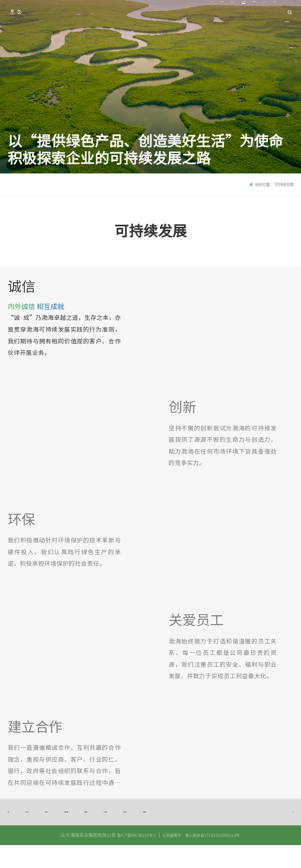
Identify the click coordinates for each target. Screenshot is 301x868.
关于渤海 (134, 12)
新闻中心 (216, 12)
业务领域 (160, 12)
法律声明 (18, 824)
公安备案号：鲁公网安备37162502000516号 (203, 858)
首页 (113, 12)
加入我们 (242, 12)
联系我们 (267, 12)
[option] (222, 314)
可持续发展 (188, 12)
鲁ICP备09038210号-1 (132, 858)
